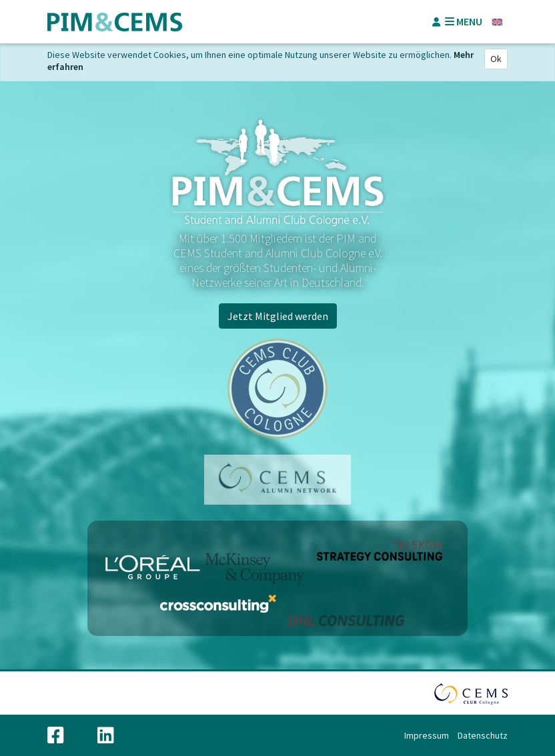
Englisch (497, 22)
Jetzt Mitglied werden (278, 316)
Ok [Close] (496, 59)
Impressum (427, 735)
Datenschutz (483, 735)
